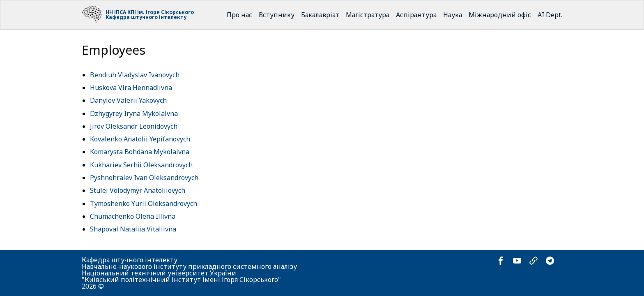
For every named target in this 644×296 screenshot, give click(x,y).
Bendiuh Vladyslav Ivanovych (135, 75)
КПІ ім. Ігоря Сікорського (161, 12)
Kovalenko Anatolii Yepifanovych (140, 139)
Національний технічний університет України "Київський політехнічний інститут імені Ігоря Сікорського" (181, 276)
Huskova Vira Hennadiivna (131, 88)
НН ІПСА (116, 12)
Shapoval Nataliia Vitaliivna (133, 229)
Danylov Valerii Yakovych (128, 100)
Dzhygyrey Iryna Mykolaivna (134, 113)
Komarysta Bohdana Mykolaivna (140, 152)
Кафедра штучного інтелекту (146, 17)
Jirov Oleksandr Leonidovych (134, 126)
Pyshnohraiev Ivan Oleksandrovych (144, 178)
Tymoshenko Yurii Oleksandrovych (144, 203)
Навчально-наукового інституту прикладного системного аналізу (189, 266)
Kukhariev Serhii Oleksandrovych (141, 165)
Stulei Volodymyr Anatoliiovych (138, 190)
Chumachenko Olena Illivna (133, 216)
